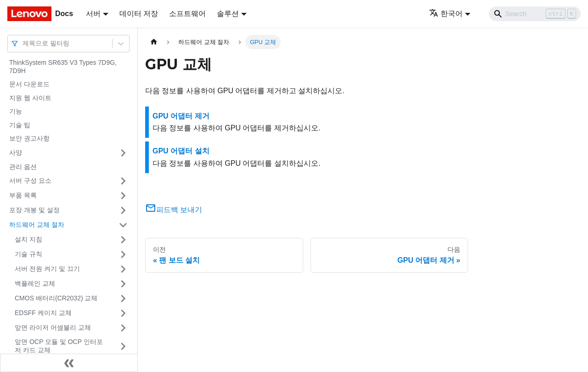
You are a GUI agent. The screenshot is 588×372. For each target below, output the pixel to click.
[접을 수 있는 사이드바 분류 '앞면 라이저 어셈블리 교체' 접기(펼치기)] (123, 328)
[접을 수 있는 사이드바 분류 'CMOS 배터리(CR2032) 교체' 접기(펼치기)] (123, 299)
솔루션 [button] (228, 14)
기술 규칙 (28, 254)
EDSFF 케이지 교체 (43, 313)
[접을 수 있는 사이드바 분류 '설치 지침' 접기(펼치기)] (123, 240)
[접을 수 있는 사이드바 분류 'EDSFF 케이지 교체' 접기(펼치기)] (123, 313)
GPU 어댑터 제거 (181, 116)
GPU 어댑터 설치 (181, 151)
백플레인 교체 (35, 283)
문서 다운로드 (29, 84)
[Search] (535, 14)
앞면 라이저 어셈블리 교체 (53, 327)
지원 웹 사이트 (30, 98)
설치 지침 (28, 239)
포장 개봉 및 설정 (34, 210)
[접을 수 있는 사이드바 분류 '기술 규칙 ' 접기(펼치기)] (123, 254)
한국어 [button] (446, 14)
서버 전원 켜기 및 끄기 (47, 269)
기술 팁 (20, 125)
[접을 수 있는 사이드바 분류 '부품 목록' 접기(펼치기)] (123, 196)
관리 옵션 (23, 167)
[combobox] (23, 43)
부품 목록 (23, 195)
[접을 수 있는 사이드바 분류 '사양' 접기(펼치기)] (123, 153)
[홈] (154, 42)
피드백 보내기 (174, 210)
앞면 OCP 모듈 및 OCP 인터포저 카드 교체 (59, 346)
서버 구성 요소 (30, 180)
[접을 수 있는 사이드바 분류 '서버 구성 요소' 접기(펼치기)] (123, 181)
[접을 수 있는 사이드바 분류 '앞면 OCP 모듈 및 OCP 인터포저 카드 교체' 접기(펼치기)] (123, 346)
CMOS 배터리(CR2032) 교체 (56, 298)
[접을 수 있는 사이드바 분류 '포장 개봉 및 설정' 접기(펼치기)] (123, 210)
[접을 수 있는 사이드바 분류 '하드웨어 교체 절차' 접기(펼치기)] (123, 225)
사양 (16, 152)
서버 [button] (93, 14)
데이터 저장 (139, 14)
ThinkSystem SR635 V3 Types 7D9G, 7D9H (63, 67)
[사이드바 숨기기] (69, 363)
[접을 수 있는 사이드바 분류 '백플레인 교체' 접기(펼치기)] (123, 284)
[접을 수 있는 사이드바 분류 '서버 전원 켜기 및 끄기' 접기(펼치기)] (123, 269)
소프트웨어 (187, 14)
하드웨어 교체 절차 (37, 225)
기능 (16, 111)
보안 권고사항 (29, 138)
